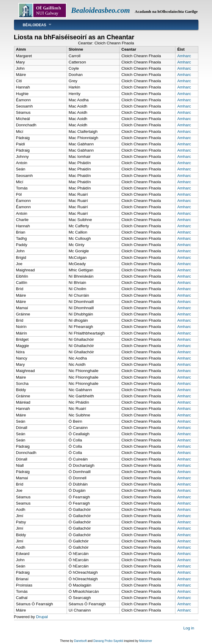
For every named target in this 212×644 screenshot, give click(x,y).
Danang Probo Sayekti (108, 641)
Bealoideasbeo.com (100, 10)
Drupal (42, 617)
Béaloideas (35, 25)
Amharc (184, 56)
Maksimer (146, 641)
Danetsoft (80, 641)
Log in (189, 628)
